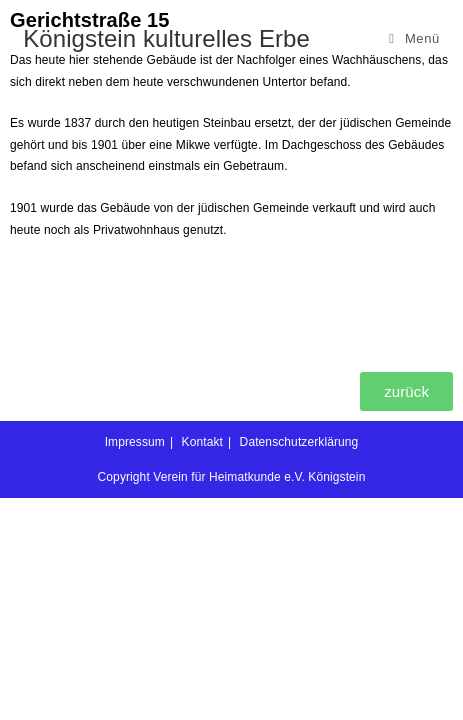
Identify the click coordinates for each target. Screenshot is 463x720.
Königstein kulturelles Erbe (166, 38)
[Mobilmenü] (414, 38)
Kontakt (202, 442)
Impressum (135, 442)
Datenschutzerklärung (299, 442)
